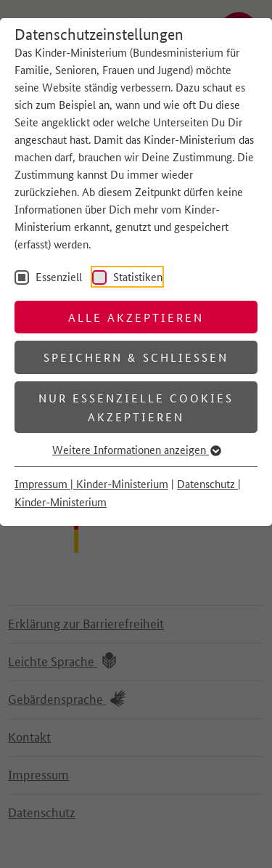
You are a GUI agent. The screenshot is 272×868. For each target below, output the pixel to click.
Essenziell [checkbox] (57, 276)
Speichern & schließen (136, 357)
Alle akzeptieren (136, 317)
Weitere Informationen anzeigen (136, 449)
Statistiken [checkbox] (136, 276)
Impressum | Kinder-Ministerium (91, 483)
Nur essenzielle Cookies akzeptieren (136, 407)
